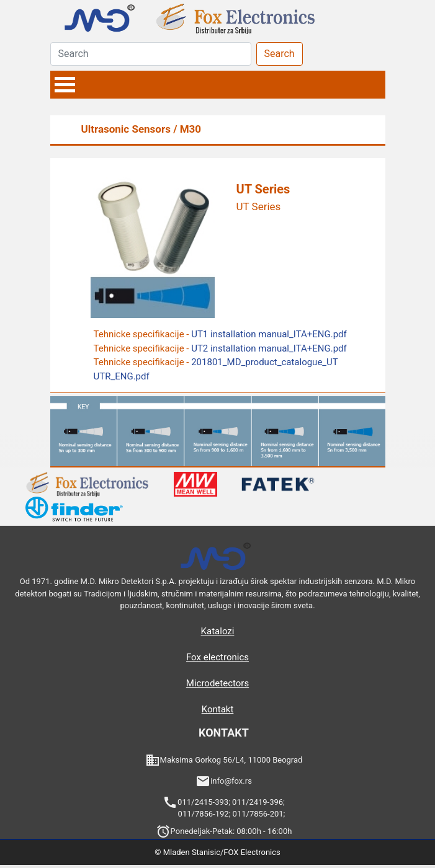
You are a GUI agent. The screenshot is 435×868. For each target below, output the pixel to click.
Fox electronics (217, 657)
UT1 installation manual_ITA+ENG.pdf (269, 334)
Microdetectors (217, 683)
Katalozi (218, 631)
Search (280, 54)
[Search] (151, 54)
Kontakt (218, 709)
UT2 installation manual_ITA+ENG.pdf (269, 348)
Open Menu (65, 85)
